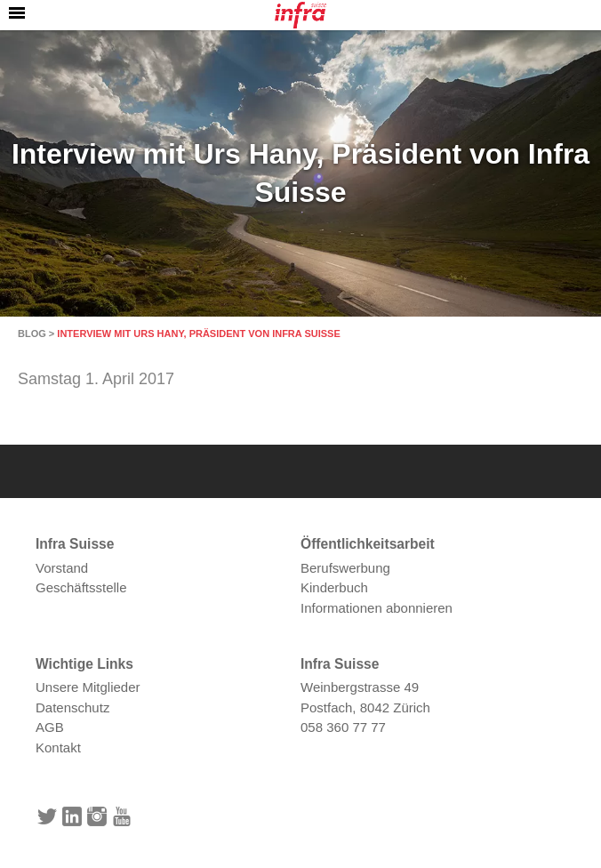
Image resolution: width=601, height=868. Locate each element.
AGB (50, 727)
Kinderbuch (334, 587)
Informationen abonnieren (377, 608)
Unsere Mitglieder (88, 687)
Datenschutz (72, 707)
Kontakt (58, 747)
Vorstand (62, 568)
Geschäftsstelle (81, 587)
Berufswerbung (345, 568)
